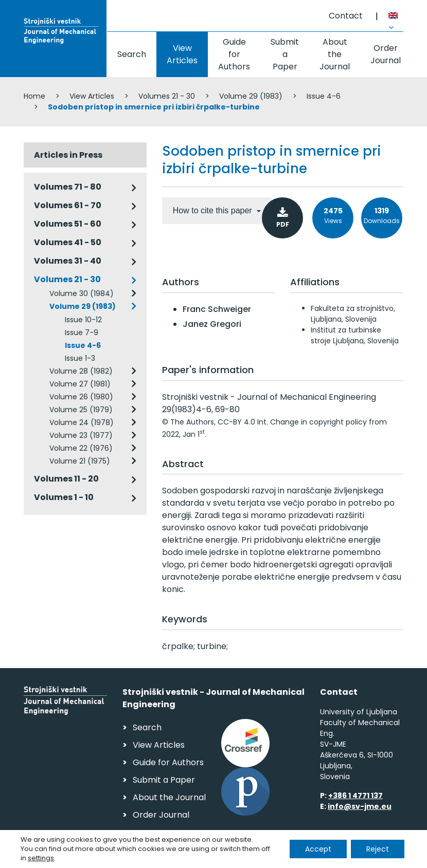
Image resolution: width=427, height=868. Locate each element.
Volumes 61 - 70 (68, 205)
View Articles (182, 54)
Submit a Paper (285, 54)
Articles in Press (68, 155)
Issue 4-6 (324, 96)
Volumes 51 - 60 (68, 224)
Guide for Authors (234, 54)
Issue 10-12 (83, 320)
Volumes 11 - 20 (66, 479)
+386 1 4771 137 (355, 796)
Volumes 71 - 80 (68, 187)
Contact (346, 16)
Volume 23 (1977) (81, 435)
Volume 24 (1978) (82, 422)
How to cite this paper (213, 210)
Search (132, 54)
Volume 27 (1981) (80, 384)
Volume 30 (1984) (82, 293)
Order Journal (386, 54)
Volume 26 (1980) (81, 397)
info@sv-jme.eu (360, 806)
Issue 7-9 (82, 333)
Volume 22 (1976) (81, 448)
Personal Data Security (164, 855)
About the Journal (335, 54)
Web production (344, 857)
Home (34, 96)
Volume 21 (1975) (80, 461)
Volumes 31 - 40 (68, 261)
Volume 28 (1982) (81, 371)
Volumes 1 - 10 (64, 497)
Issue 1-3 (80, 358)
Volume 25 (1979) (81, 410)
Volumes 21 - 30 (167, 96)
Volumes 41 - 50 (68, 242)
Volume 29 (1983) (251, 96)
